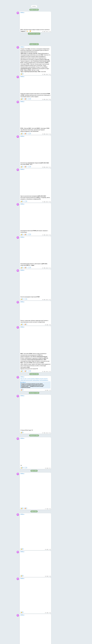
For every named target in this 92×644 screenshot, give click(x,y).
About (59, 21)
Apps (65, 21)
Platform (70, 21)
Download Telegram (64, 18)
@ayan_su (63, 10)
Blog (62, 21)
